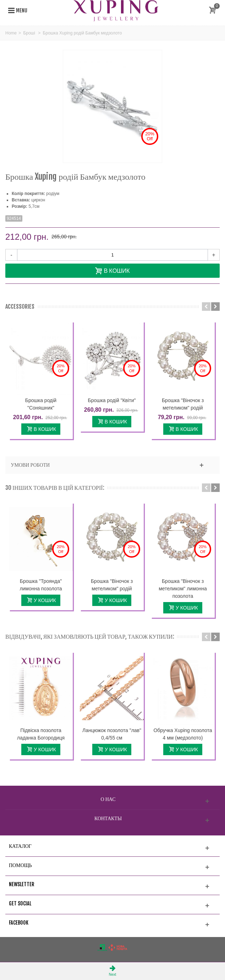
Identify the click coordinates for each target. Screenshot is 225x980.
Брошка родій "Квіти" (112, 400)
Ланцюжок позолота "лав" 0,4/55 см (112, 734)
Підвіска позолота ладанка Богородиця (41, 734)
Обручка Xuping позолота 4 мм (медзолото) (183, 734)
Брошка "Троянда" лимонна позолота (41, 585)
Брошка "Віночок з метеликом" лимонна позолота (183, 589)
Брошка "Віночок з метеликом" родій (183, 404)
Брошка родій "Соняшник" (41, 404)
